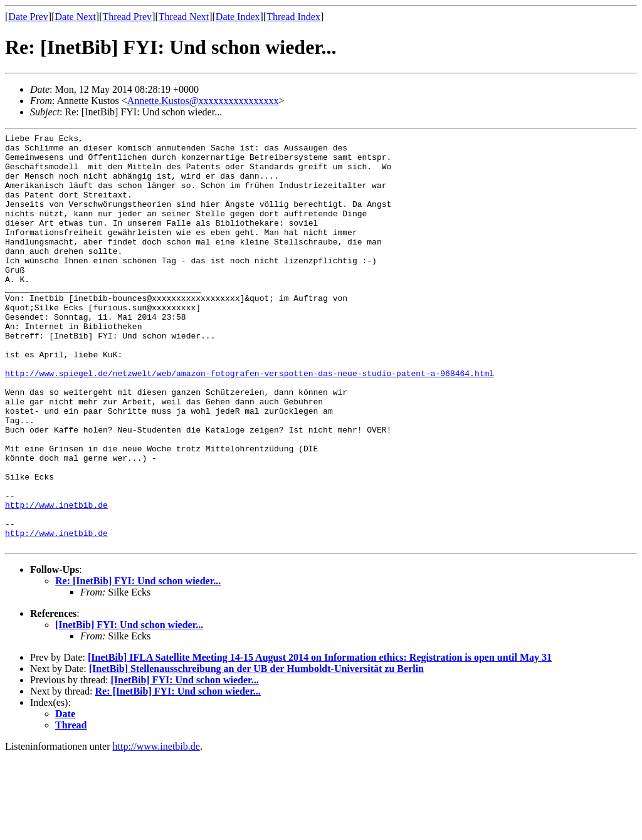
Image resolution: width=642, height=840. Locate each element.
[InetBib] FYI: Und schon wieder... (129, 707)
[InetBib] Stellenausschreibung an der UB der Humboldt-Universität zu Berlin (256, 751)
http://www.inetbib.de (56, 580)
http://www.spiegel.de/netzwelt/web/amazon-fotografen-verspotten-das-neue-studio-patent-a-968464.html (250, 422)
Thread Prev (127, 17)
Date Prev (28, 17)
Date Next (76, 17)
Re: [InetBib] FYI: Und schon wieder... (138, 664)
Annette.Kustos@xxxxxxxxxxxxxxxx (203, 101)
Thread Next (184, 17)
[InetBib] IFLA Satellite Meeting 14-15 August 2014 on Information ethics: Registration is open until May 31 (320, 740)
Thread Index (293, 17)
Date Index (238, 17)
